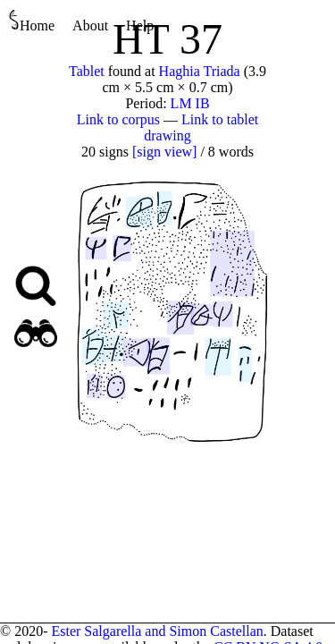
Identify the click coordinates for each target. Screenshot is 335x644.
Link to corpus (118, 119)
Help (140, 25)
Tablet (87, 71)
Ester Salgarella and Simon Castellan (157, 631)
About (90, 25)
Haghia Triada (200, 71)
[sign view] (164, 152)
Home (32, 21)
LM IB (190, 103)
